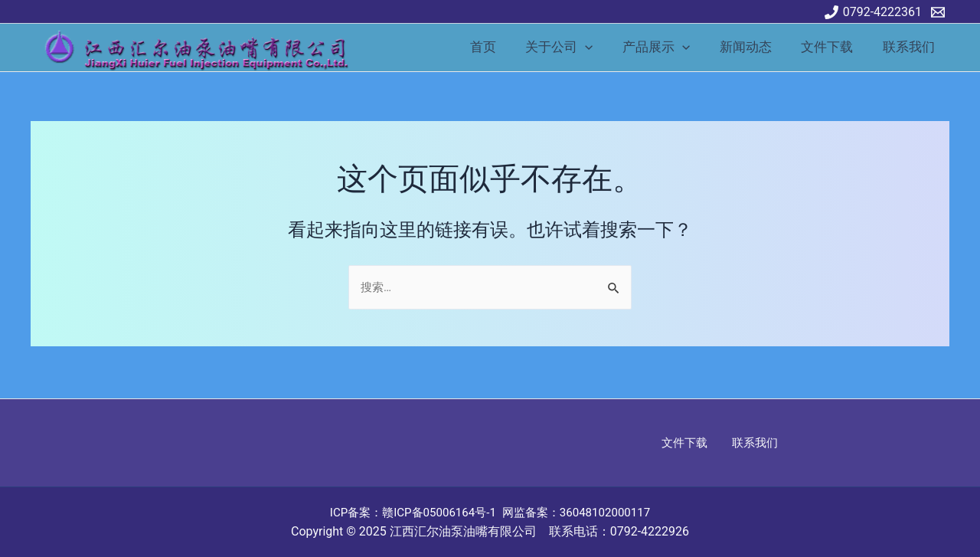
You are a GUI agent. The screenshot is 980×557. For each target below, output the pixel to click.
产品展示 (668, 47)
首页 (502, 47)
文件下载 (832, 47)
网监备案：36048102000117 (582, 512)
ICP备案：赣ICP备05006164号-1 (408, 512)
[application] (601, 47)
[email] (940, 12)
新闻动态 (754, 47)
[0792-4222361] (873, 12)
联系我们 (910, 47)
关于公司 (575, 47)
